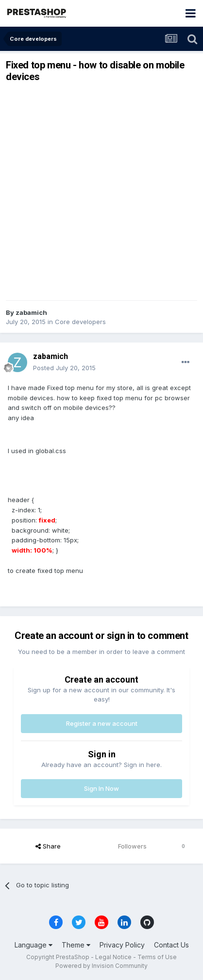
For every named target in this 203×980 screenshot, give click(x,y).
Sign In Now (101, 788)
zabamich (31, 312)
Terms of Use (157, 957)
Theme (76, 945)
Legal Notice (113, 957)
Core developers (80, 322)
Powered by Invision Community (101, 966)
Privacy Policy (122, 945)
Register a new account (102, 723)
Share (48, 846)
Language (34, 945)
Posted (64, 368)
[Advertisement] (101, 192)
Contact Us (171, 945)
